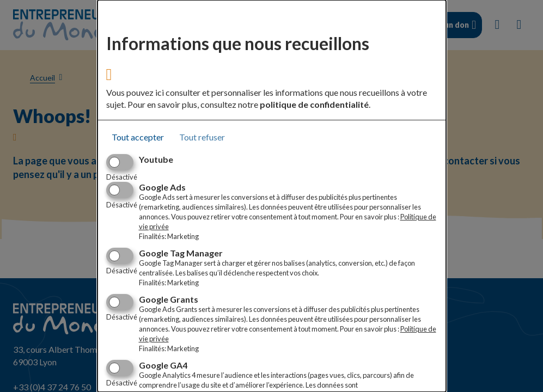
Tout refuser (202, 137)
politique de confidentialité (314, 104)
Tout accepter (138, 137)
